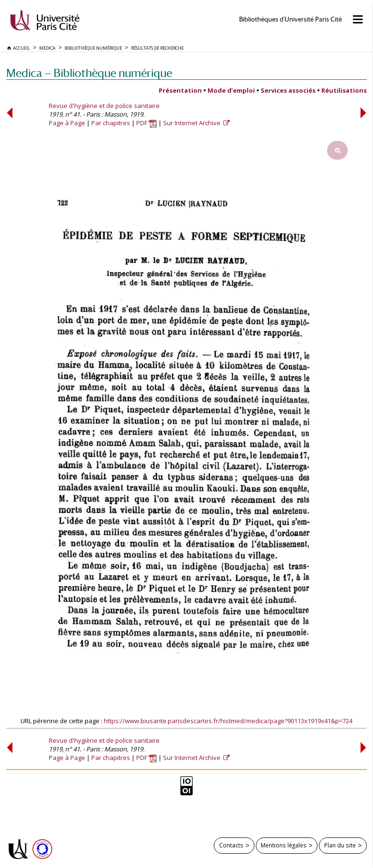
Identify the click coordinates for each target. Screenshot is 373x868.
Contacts (231, 845)
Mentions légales (284, 845)
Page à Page (67, 123)
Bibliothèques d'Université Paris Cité (291, 19)
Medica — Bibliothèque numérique (89, 73)
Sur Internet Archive (192, 123)
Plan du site (340, 845)
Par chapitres (111, 123)
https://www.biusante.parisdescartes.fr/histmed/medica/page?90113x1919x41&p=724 (228, 721)
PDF (147, 123)
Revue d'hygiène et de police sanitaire (104, 106)
